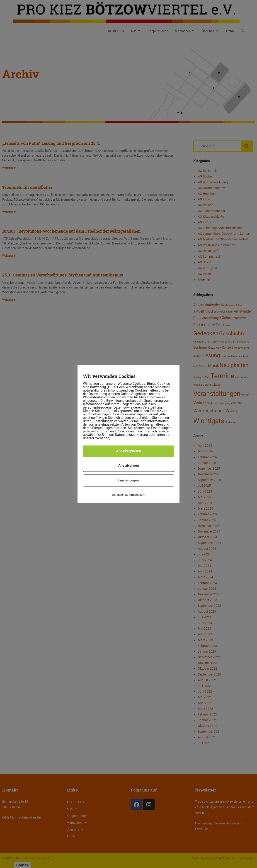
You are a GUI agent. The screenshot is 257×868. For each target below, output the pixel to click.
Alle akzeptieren (128, 451)
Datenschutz (120, 495)
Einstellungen (128, 480)
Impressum (138, 495)
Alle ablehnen (128, 466)
